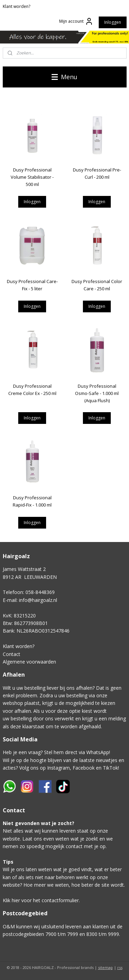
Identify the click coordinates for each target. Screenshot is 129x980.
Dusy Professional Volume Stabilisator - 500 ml (32, 177)
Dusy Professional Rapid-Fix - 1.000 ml (32, 501)
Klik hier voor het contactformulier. (41, 900)
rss (120, 967)
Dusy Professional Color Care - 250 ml (97, 285)
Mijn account (76, 21)
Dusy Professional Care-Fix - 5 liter (32, 285)
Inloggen (113, 22)
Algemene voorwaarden (29, 662)
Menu (64, 77)
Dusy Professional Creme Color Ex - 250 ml (32, 390)
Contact (12, 654)
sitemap (105, 967)
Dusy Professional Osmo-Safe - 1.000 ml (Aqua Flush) (97, 393)
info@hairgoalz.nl (38, 600)
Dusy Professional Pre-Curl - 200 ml (97, 173)
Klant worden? (17, 6)
